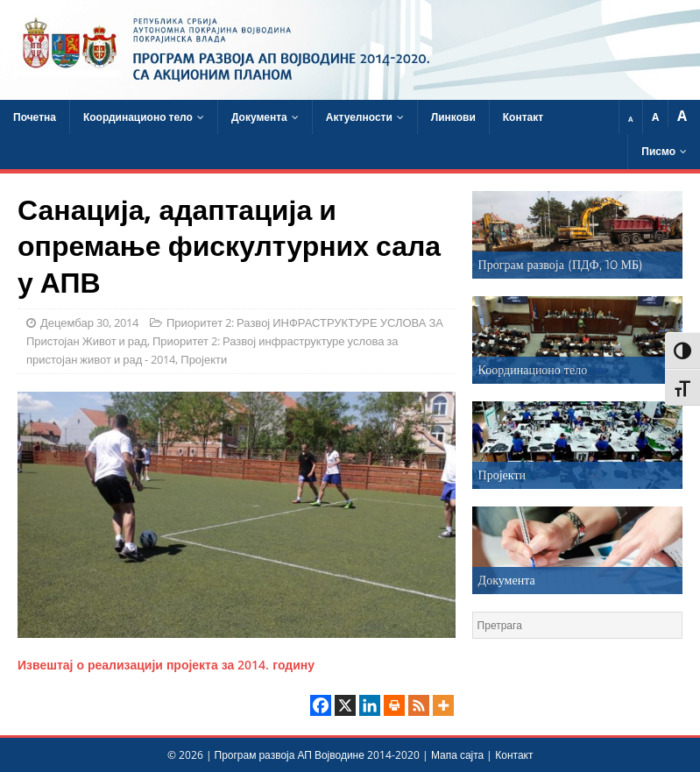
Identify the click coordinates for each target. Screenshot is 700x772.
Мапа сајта (457, 755)
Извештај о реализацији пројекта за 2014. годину (166, 665)
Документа (259, 117)
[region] (577, 235)
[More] (443, 705)
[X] (345, 705)
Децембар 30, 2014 (89, 322)
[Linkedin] (370, 705)
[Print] (394, 705)
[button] (577, 235)
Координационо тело (138, 117)
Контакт (523, 117)
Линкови (453, 117)
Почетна (35, 117)
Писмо (658, 151)
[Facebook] (321, 705)
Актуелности (359, 117)
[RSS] (419, 705)
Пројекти (204, 359)
